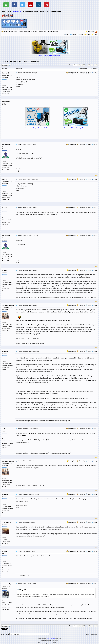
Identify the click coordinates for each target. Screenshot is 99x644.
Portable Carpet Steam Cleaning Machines (45, 32)
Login (96, 35)
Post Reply (6, 65)
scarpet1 (6, 270)
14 (95, 65)
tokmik (5, 208)
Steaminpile (7, 145)
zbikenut (6, 351)
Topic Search (83, 69)
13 (92, 65)
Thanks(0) (81, 73)
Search (73, 35)
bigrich (5, 552)
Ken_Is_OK (7, 73)
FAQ (68, 35)
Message (19, 69)
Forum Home (8, 32)
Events (80, 35)
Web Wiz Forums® (51, 639)
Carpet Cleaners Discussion (22, 32)
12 (89, 65)
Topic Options (92, 69)
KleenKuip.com (16, 11)
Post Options (71, 73)
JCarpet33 (6, 522)
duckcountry (7, 584)
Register (89, 35)
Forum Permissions (92, 634)
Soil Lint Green (8, 305)
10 (84, 65)
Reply (95, 73)
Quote (89, 73)
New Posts (91, 32)
